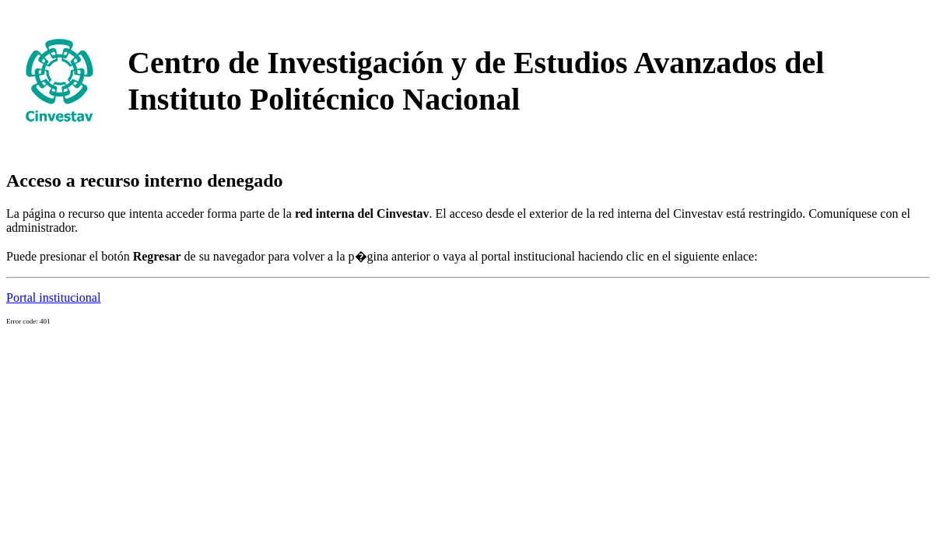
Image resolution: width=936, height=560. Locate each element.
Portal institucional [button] (53, 297)
